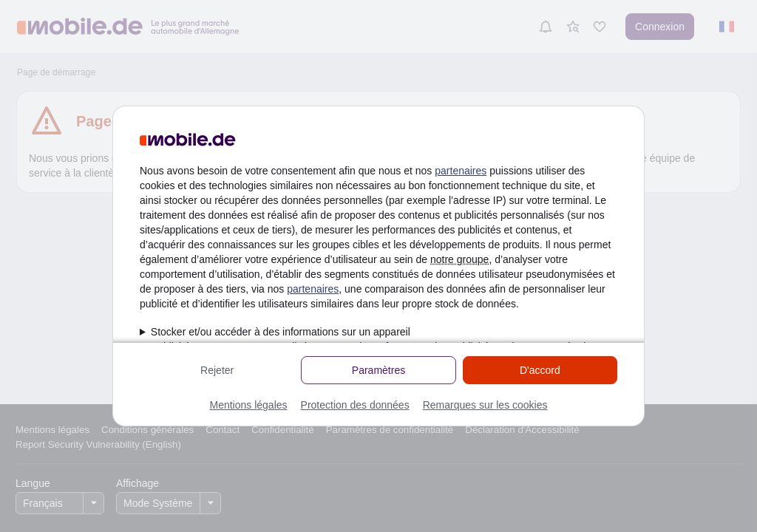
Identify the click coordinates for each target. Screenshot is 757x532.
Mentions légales (248, 405)
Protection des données (355, 405)
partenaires (461, 171)
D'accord (540, 370)
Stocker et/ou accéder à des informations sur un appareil (281, 332)
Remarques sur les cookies (485, 405)
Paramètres (378, 370)
